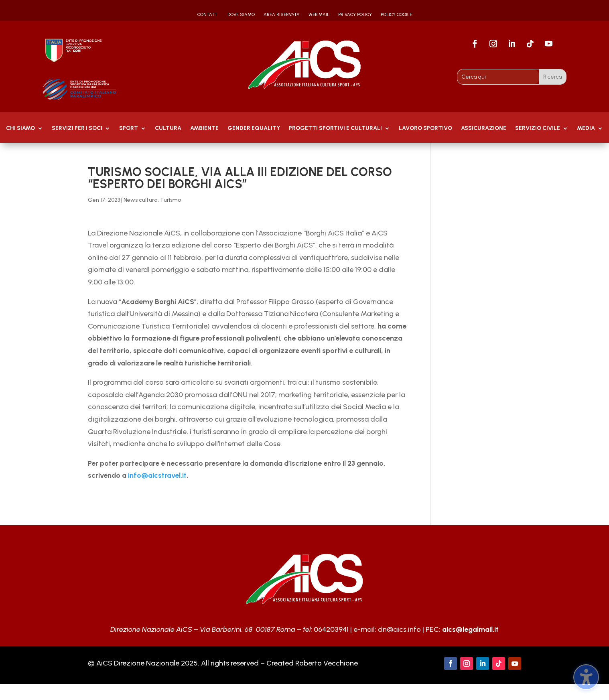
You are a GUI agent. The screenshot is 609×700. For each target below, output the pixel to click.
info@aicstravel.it (157, 475)
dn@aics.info (399, 629)
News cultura (141, 200)
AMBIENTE (204, 129)
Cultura (168, 129)
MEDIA (586, 129)
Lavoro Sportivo (425, 129)
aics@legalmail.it (470, 629)
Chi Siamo (20, 129)
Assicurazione (484, 129)
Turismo (171, 200)
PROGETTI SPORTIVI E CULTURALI (335, 129)
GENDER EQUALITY (254, 129)
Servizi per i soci (77, 129)
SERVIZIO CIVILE (538, 129)
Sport (129, 129)
